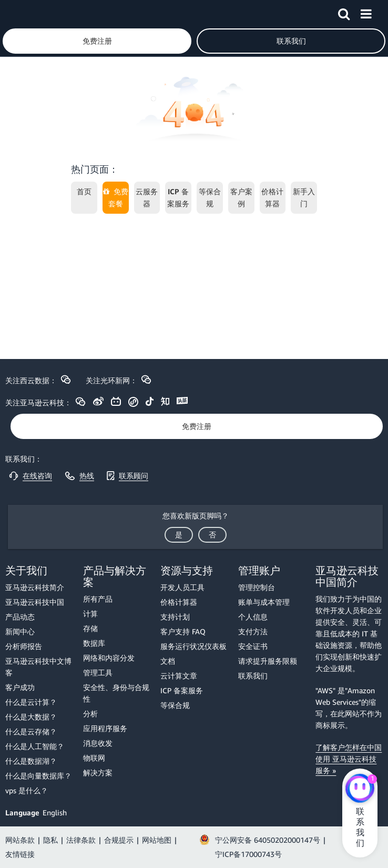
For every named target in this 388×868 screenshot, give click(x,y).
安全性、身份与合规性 (116, 693)
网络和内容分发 (109, 658)
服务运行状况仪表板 (193, 646)
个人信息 (253, 617)
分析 (90, 714)
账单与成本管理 (264, 602)
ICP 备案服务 (182, 690)
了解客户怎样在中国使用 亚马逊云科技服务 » (349, 759)
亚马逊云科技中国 (35, 602)
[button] (344, 12)
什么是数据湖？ (31, 761)
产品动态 (20, 617)
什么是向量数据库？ (38, 776)
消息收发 (98, 743)
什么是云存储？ (31, 731)
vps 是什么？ (27, 790)
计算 (90, 613)
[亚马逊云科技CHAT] (360, 790)
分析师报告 (24, 646)
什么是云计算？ (31, 702)
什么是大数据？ (31, 717)
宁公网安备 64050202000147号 (268, 840)
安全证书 (253, 646)
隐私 (50, 840)
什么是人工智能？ (35, 746)
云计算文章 (179, 676)
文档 (168, 661)
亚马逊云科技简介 (35, 587)
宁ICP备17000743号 (248, 854)
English (55, 812)
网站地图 (157, 840)
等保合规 (175, 705)
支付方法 (253, 631)
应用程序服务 (105, 728)
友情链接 (20, 854)
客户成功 (20, 687)
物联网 (94, 758)
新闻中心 (20, 631)
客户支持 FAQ (183, 631)
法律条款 (81, 840)
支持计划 (175, 617)
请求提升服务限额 (268, 661)
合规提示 (119, 840)
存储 (90, 628)
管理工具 (98, 672)
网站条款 (20, 840)
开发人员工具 (182, 587)
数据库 (94, 643)
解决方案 (98, 772)
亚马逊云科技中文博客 (38, 667)
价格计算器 (179, 602)
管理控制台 (257, 587)
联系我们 (253, 676)
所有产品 (98, 599)
